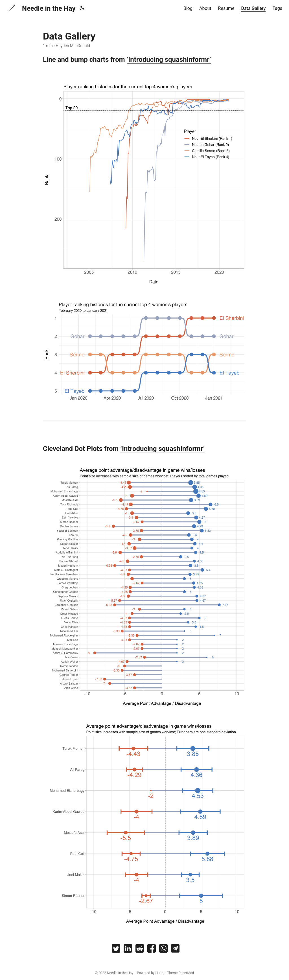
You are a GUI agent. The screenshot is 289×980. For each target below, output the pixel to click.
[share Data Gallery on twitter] (116, 950)
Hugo (159, 973)
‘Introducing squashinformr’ (169, 60)
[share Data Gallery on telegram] (175, 950)
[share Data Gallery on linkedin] (128, 950)
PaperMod (186, 973)
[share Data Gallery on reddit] (140, 950)
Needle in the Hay (41, 8)
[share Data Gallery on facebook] (152, 950)
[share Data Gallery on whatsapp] (163, 950)
